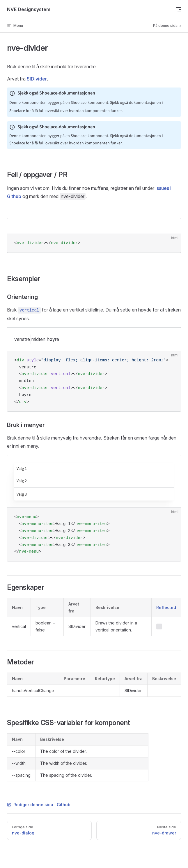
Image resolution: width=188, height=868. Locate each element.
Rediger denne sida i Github (39, 805)
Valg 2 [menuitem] (22, 481)
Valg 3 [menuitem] (22, 494)
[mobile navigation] (179, 9)
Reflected (166, 607)
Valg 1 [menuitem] (22, 469)
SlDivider (37, 79)
